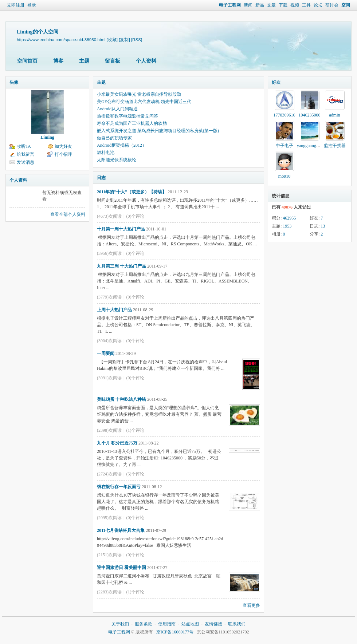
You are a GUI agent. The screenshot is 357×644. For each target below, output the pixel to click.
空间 (346, 5)
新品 (260, 5)
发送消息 (25, 162)
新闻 (248, 5)
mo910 (284, 176)
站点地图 (190, 624)
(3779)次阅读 (109, 297)
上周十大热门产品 (114, 310)
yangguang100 (310, 146)
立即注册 (16, 5)
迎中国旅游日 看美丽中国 (121, 568)
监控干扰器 (335, 146)
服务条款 (144, 624)
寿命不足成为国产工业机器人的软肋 (132, 123)
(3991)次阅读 (109, 378)
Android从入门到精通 (117, 109)
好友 (276, 82)
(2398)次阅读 (109, 430)
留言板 (113, 61)
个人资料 (146, 61)
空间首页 (27, 61)
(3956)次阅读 (109, 253)
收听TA (24, 146)
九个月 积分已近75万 (117, 443)
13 (323, 226)
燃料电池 (106, 153)
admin (335, 115)
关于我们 (120, 624)
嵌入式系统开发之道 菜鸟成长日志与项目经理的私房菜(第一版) (158, 131)
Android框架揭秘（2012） (122, 145)
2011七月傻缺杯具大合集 (121, 530)
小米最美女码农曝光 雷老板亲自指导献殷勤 (139, 94)
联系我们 (237, 624)
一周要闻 (106, 353)
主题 (84, 61)
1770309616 (285, 115)
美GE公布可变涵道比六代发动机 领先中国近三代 (144, 102)
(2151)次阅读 (109, 555)
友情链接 (213, 624)
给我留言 (25, 154)
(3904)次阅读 (109, 341)
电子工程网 (230, 5)
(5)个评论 (135, 474)
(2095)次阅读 (109, 518)
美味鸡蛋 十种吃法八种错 (121, 399)
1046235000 (310, 115)
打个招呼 (63, 154)
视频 (295, 5)
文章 (271, 5)
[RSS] (137, 39)
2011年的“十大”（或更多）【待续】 (132, 192)
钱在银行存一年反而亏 (119, 487)
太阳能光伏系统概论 (117, 160)
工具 (306, 5)
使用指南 (167, 624)
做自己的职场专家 (114, 138)
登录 (32, 5)
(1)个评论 (135, 430)
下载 (283, 5)
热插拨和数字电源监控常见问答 (127, 116)
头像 (14, 82)
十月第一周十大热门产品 (121, 229)
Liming (47, 137)
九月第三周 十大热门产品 (121, 266)
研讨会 (332, 5)
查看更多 (251, 605)
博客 (58, 61)
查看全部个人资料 (68, 214)
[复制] (124, 39)
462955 (289, 218)
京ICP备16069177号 (175, 632)
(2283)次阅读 (109, 592)
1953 (287, 226)
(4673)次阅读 (109, 216)
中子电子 (285, 146)
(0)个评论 (135, 216)
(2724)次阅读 (109, 474)
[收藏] (112, 39)
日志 (101, 178)
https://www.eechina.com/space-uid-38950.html (61, 39)
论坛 (318, 5)
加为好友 (63, 146)
